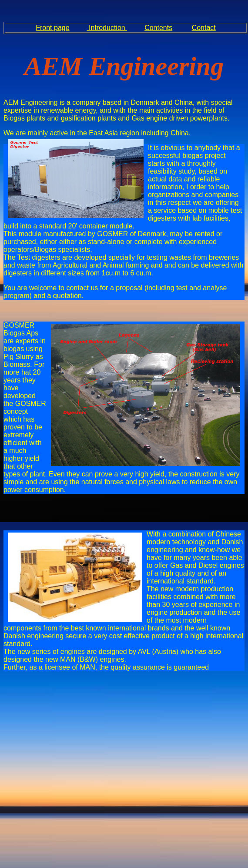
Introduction (107, 28)
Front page (52, 28)
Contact (204, 28)
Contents (158, 28)
